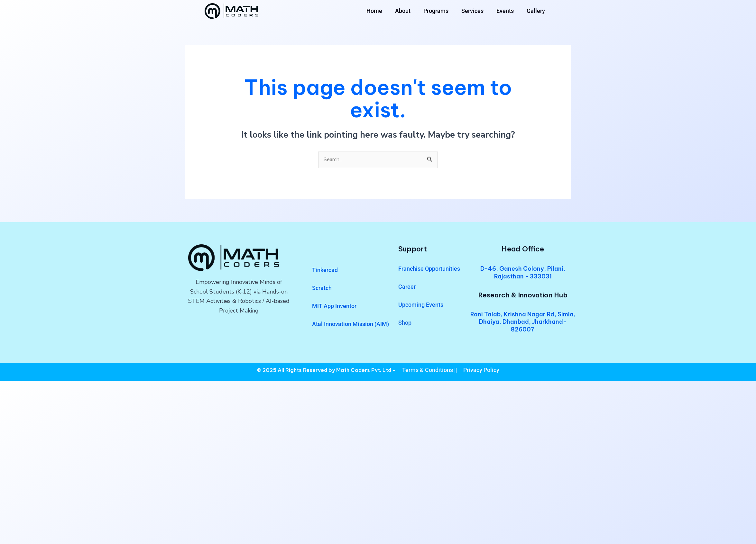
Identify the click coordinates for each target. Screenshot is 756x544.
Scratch (322, 289)
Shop (405, 324)
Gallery (536, 11)
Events (505, 11)
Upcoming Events (421, 306)
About (403, 11)
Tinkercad (325, 271)
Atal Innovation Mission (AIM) (350, 325)
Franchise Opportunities (429, 270)
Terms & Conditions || (429, 371)
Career (407, 288)
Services (472, 11)
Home (374, 11)
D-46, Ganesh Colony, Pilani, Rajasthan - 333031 (523, 273)
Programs (436, 11)
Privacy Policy (481, 371)
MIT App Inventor (334, 307)
